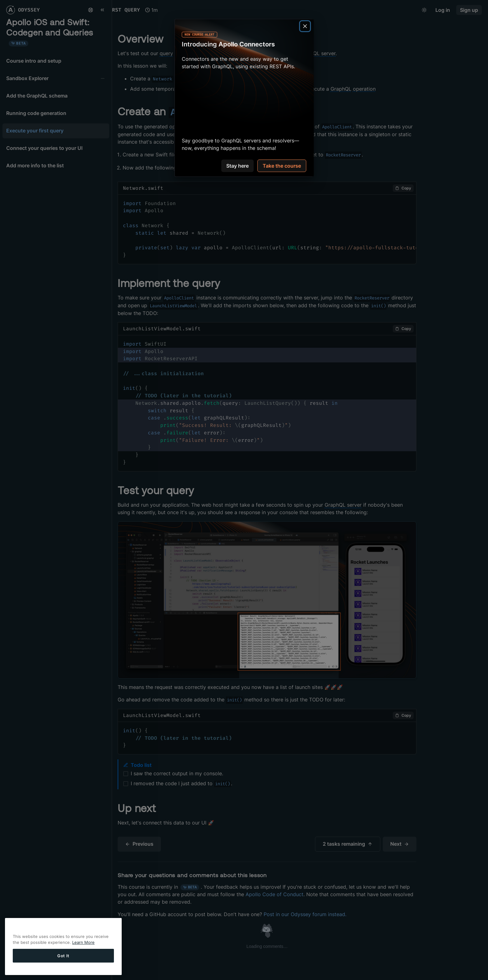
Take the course (282, 166)
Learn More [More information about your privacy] (83, 942)
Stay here (237, 166)
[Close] (305, 26)
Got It (63, 956)
